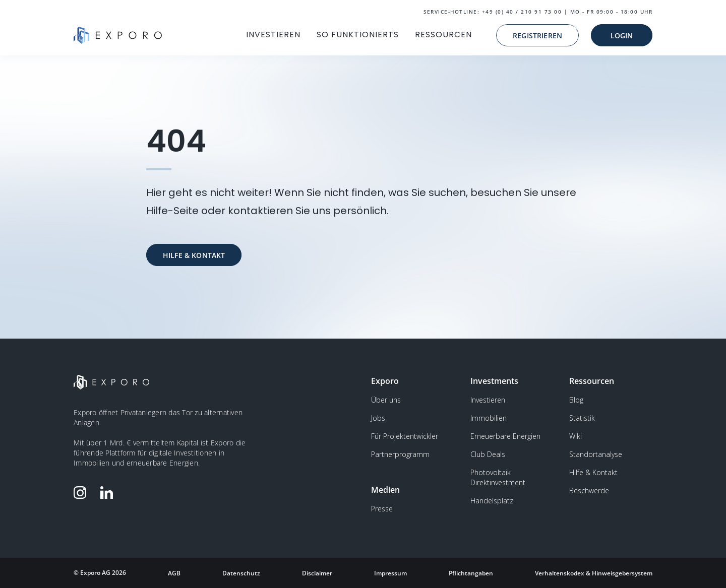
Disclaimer (317, 573)
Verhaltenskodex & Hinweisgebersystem (594, 573)
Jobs (378, 418)
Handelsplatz (492, 501)
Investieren (488, 400)
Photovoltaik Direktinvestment (498, 477)
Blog (576, 400)
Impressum (390, 573)
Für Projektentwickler (405, 436)
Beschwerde (589, 491)
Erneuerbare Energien (505, 436)
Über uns (386, 400)
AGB (174, 573)
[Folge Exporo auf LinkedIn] (109, 493)
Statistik (582, 418)
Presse (382, 509)
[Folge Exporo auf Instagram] (82, 493)
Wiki (576, 436)
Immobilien (489, 418)
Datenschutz (241, 573)
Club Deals (488, 454)
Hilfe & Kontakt (593, 472)
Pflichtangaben (471, 573)
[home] (118, 35)
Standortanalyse (596, 454)
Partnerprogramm (400, 454)
